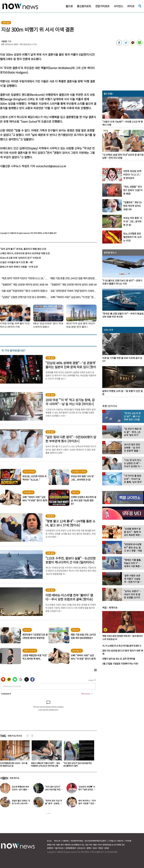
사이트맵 (128, 841)
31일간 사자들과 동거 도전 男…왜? (17, 262)
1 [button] (46, 813)
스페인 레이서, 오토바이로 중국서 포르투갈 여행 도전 (25, 253)
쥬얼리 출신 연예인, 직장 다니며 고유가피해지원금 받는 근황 (21, 803)
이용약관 (65, 841)
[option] (46, 755)
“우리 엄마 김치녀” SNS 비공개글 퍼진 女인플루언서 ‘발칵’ (78, 764)
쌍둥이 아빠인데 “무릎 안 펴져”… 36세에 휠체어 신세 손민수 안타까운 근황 (46, 764)
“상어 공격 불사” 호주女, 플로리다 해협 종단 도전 (23, 249)
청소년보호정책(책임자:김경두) (96, 841)
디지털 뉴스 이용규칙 (116, 841)
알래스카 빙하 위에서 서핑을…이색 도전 (19, 267)
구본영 (4, 41)
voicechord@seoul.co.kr (51, 166)
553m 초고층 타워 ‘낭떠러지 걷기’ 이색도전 (20, 258)
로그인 (49, 841)
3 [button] (50, 813)
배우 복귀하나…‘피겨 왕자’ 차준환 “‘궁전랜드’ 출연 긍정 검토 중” (87, 803)
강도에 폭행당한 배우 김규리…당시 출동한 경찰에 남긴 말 (20, 789)
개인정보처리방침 (77, 841)
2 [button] (48, 813)
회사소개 (57, 841)
